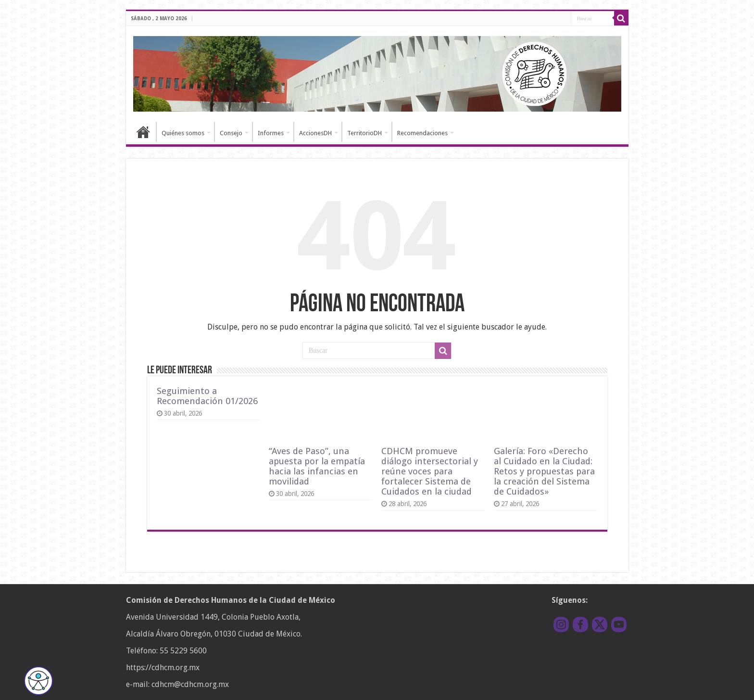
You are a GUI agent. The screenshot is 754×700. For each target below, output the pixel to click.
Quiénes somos (183, 133)
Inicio (143, 132)
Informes (271, 133)
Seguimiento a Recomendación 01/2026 (207, 396)
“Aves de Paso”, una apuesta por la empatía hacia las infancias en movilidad (317, 466)
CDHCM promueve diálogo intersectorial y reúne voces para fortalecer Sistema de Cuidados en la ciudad (430, 471)
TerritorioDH (364, 133)
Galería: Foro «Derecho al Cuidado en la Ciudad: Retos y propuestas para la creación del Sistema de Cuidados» (544, 471)
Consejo (231, 133)
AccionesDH (315, 133)
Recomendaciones (422, 133)
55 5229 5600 (183, 651)
